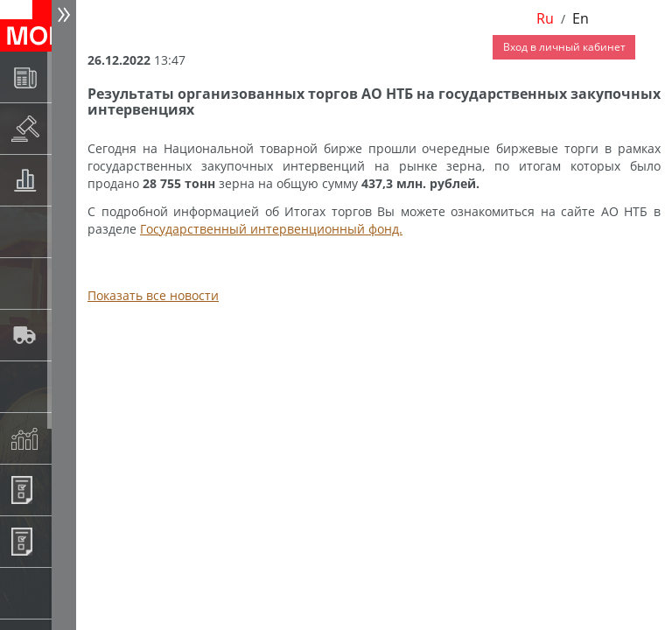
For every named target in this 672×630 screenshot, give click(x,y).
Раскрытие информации (67, 128)
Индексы (67, 438)
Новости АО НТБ (67, 77)
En (581, 18)
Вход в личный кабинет (564, 47)
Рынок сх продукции (67, 593)
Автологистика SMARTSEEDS (67, 335)
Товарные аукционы (67, 180)
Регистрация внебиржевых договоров (67, 541)
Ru (545, 18)
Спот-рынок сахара (67, 283)
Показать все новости (153, 295)
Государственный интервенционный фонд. (271, 229)
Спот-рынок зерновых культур (67, 231)
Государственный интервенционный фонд (67, 386)
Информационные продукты (67, 490)
